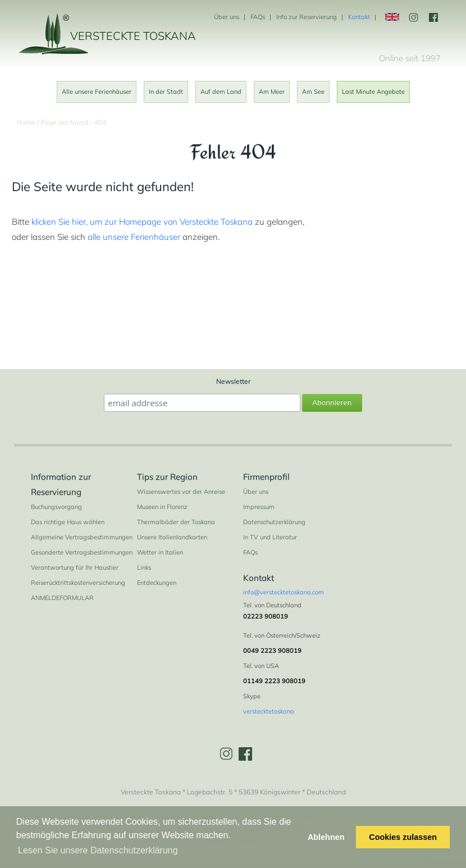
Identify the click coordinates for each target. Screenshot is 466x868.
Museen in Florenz (162, 507)
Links (144, 567)
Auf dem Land (221, 92)
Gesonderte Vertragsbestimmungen (82, 552)
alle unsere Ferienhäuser (134, 237)
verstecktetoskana (269, 711)
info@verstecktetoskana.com (284, 592)
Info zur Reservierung (307, 17)
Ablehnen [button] (326, 837)
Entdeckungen (157, 583)
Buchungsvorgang (56, 507)
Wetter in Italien (160, 552)
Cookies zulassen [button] (403, 837)
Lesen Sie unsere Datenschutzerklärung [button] (98, 850)
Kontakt (359, 17)
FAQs (258, 17)
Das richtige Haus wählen (68, 522)
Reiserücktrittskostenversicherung (78, 583)
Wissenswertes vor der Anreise (181, 492)
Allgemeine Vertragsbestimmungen (82, 537)
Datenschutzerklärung (274, 522)
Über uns (227, 17)
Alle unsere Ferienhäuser (97, 92)
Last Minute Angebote (373, 92)
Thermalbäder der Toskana (176, 522)
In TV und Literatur (270, 537)
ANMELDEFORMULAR (62, 598)
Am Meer (272, 92)
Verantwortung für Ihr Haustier (75, 567)
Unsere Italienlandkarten (172, 537)
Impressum (259, 507)
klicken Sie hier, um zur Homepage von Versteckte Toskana (142, 222)
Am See (313, 92)
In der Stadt (166, 92)
